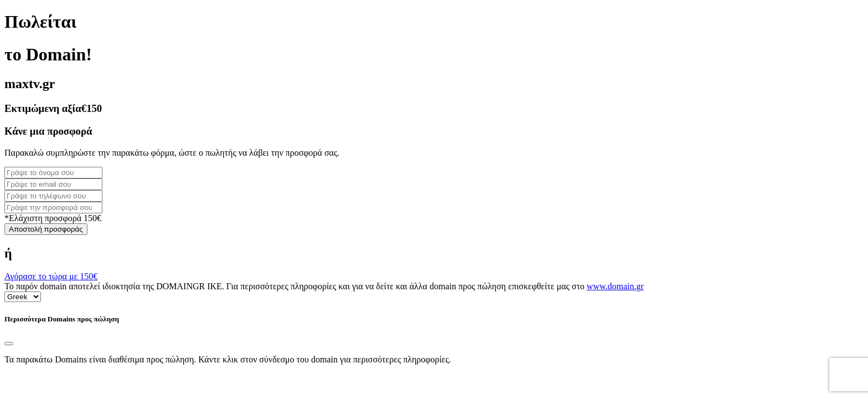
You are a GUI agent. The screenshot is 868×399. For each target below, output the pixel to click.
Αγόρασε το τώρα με (51, 276)
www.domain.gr (615, 286)
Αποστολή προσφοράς (46, 229)
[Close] (9, 344)
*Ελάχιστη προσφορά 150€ (53, 218)
